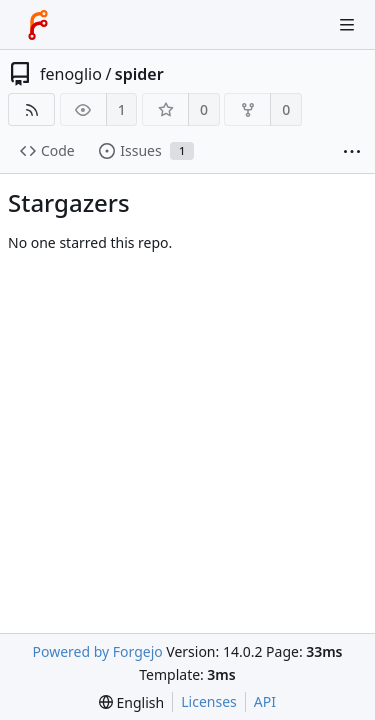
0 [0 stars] (204, 109)
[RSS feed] (31, 109)
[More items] (352, 151)
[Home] (38, 25)
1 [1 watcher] (122, 109)
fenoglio (71, 74)
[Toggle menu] (347, 25)
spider (139, 74)
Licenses (209, 701)
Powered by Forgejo (97, 651)
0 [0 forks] (286, 109)
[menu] (131, 702)
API (265, 701)
